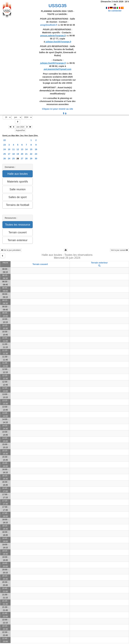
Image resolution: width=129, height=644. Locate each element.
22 (5, 140)
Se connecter (115, 8)
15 (31, 149)
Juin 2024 (20, 127)
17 (9, 154)
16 (36, 149)
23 (5, 145)
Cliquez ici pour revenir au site (57, 109)
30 (36, 159)
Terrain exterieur (99, 263)
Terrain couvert (40, 264)
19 (18, 154)
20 (22, 154)
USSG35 (58, 6)
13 (22, 149)
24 (5, 149)
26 (5, 159)
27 (22, 159)
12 (18, 149)
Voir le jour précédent (11, 250)
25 (5, 154)
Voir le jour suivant (119, 250)
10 (9, 149)
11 (13, 149)
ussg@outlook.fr (49, 25)
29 (31, 159)
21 (26, 154)
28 (26, 159)
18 (13, 154)
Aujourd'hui (20, 130)
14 (26, 149)
